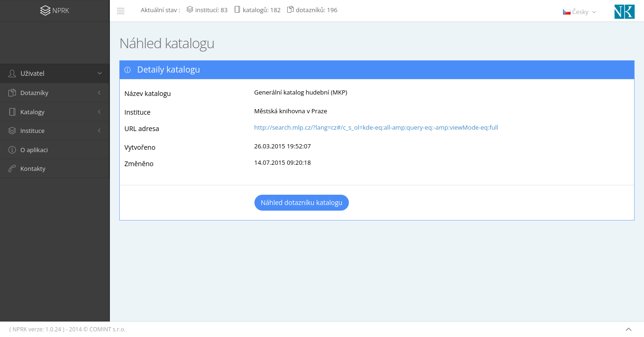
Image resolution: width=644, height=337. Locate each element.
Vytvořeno (140, 147)
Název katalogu (148, 93)
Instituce (137, 112)
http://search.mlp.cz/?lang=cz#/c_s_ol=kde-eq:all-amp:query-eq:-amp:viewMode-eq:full (376, 127)
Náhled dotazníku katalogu (302, 202)
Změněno (139, 164)
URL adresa (142, 128)
